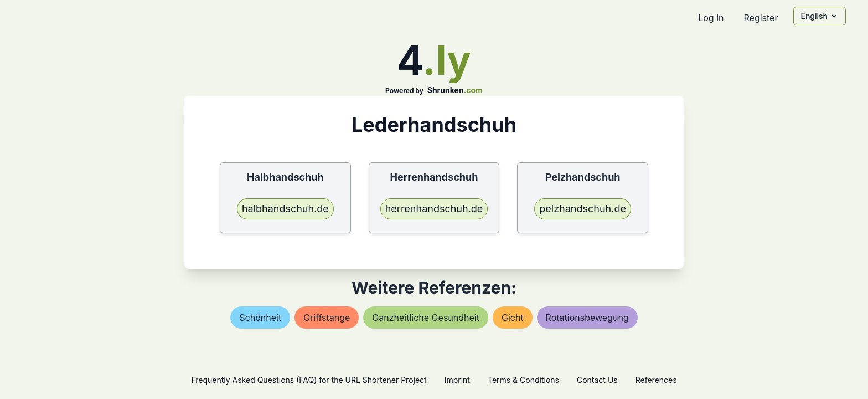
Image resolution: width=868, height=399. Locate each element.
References (656, 380)
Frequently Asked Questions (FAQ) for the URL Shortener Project (309, 380)
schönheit (260, 318)
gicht (513, 318)
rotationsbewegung (587, 318)
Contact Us (597, 380)
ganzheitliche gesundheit (426, 318)
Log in (711, 18)
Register (761, 18)
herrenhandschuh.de (434, 209)
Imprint (457, 380)
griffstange (327, 318)
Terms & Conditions (523, 380)
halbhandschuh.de (285, 209)
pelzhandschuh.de (583, 209)
